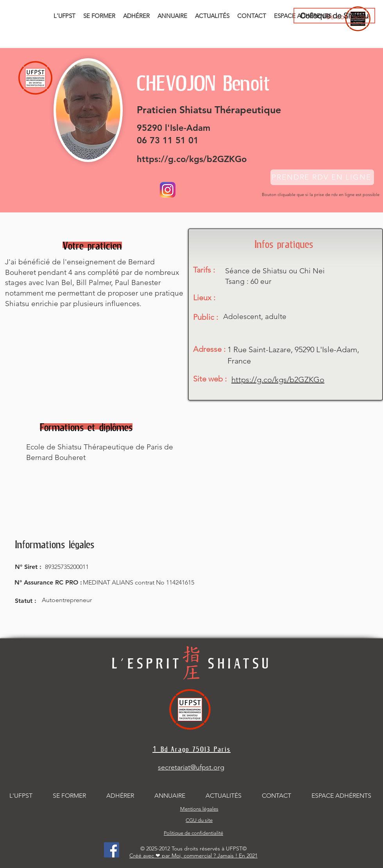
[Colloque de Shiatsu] (334, 16)
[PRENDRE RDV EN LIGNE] (322, 177)
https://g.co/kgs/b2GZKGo (192, 159)
